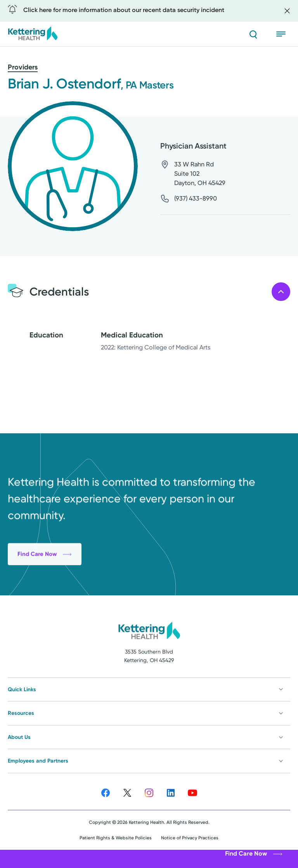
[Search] (253, 34)
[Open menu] (283, 34)
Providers (23, 67)
